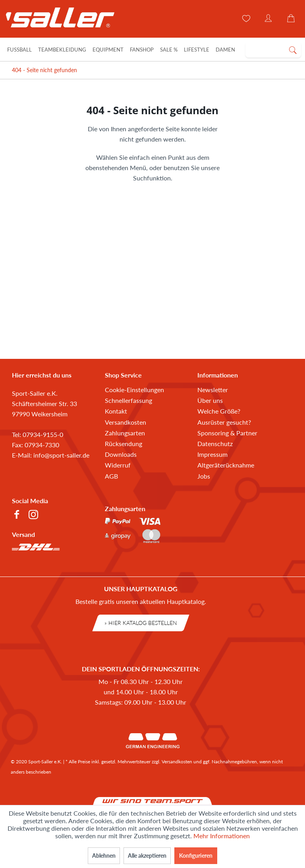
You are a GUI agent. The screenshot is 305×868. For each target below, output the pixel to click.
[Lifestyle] (197, 50)
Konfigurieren (196, 856)
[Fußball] (19, 50)
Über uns (210, 400)
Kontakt (116, 411)
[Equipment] (108, 50)
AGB (111, 476)
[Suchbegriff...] (273, 50)
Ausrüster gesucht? (224, 422)
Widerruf (118, 465)
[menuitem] (273, 50)
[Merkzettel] (245, 19)
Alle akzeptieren (147, 856)
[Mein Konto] (269, 19)
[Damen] (225, 50)
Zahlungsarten (125, 433)
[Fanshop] (142, 50)
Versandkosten (125, 422)
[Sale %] (169, 50)
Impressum (212, 454)
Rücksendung (124, 444)
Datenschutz (215, 444)
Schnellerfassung (128, 400)
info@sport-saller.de (61, 455)
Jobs (204, 476)
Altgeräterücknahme (226, 465)
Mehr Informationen (222, 836)
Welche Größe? (219, 411)
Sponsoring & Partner (227, 433)
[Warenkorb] (292, 19)
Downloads (121, 454)
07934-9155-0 (43, 434)
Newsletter (213, 390)
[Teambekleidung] (62, 50)
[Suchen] (293, 50)
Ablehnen (104, 856)
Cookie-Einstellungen (134, 390)
